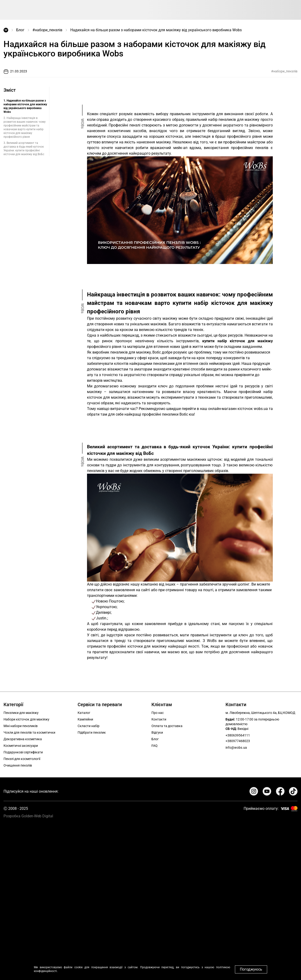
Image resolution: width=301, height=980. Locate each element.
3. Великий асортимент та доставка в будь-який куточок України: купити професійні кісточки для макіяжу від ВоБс (24, 149)
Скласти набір (89, 726)
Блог (20, 30)
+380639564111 (238, 735)
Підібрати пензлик (92, 732)
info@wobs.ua (236, 748)
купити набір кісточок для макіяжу (237, 341)
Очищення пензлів (18, 765)
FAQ (154, 746)
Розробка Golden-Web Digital (28, 816)
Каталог (84, 713)
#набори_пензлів (47, 30)
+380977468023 (238, 741)
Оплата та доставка (167, 726)
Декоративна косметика (23, 739)
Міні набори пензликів (21, 726)
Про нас (158, 713)
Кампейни (85, 719)
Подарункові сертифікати (23, 752)
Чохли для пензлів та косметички (29, 732)
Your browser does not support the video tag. (150, 897)
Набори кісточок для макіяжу (26, 719)
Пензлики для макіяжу (21, 713)
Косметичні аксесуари (21, 746)
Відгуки (157, 732)
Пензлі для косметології (22, 759)
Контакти (159, 719)
